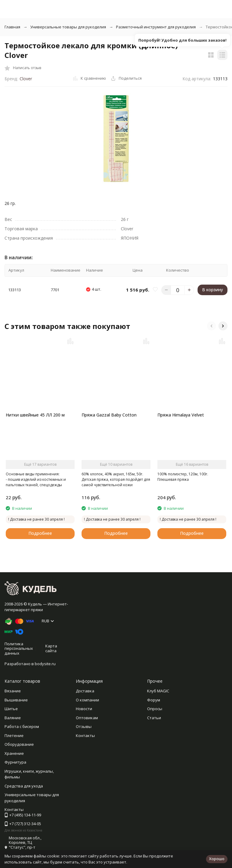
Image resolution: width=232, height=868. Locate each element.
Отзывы (84, 726)
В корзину (213, 290)
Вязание (13, 691)
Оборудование (19, 744)
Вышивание (16, 700)
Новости (84, 709)
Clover (26, 79)
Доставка (85, 691)
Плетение (14, 736)
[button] (211, 326)
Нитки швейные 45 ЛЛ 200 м (35, 415)
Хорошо (217, 859)
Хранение (14, 753)
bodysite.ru (45, 664)
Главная (12, 27)
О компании (87, 700)
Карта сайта (51, 648)
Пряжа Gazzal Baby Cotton (109, 415)
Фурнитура (15, 762)
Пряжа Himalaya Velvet (181, 415)
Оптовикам (87, 718)
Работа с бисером (22, 726)
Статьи (154, 718)
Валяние (13, 718)
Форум (154, 700)
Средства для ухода (24, 786)
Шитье (11, 709)
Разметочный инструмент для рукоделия (156, 27)
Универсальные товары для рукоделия (68, 27)
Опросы (155, 709)
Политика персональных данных (19, 648)
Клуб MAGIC (158, 691)
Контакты (85, 736)
